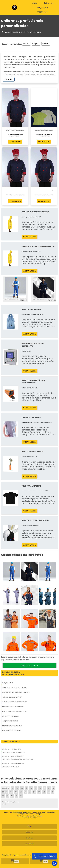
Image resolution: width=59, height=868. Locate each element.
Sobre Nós (49, 3)
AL (25, 792)
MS (44, 792)
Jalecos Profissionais (11, 716)
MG (17, 788)
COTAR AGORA (15, 142)
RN (3, 796)
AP (30, 792)
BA (49, 788)
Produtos (43, 12)
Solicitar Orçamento (29, 665)
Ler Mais (9, 79)
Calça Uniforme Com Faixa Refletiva (36, 44)
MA (34, 792)
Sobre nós (30, 832)
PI (53, 792)
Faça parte (43, 7)
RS (40, 788)
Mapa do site (30, 844)
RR (12, 796)
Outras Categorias (11, 741)
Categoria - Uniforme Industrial (13, 763)
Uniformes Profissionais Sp (12, 726)
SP (26, 788)
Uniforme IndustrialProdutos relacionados (13, 673)
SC (35, 788)
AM (11, 792)
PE (45, 788)
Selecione (5, 788)
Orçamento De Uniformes (12, 731)
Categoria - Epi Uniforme (10, 767)
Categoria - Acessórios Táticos (13, 753)
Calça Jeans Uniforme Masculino (15, 711)
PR (31, 788)
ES (22, 788)
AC (21, 792)
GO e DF (5, 792)
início (34, 3)
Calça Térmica (8, 683)
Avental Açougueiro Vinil (46, 44)
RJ (13, 788)
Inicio (29, 826)
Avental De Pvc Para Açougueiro (15, 688)
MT (39, 792)
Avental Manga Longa (27, 44)
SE (17, 796)
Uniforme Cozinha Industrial (13, 707)
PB (49, 792)
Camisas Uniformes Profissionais (15, 702)
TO (21, 796)
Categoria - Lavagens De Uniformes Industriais (18, 760)
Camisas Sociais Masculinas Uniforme (16, 692)
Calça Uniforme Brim (10, 721)
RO (8, 796)
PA (16, 792)
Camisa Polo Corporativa (12, 697)
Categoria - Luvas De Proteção (13, 756)
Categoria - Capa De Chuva (11, 749)
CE (54, 788)
